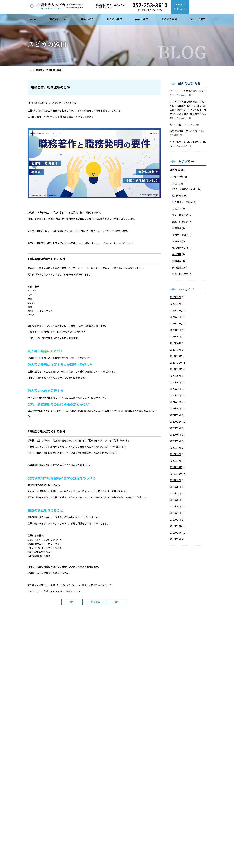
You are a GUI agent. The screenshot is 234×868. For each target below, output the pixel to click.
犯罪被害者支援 (180, 248)
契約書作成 (178, 267)
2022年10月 (176, 369)
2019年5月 (175, 506)
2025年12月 (176, 310)
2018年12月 (176, 526)
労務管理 (177, 254)
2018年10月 (176, 533)
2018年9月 (175, 539)
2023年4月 (175, 343)
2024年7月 (175, 317)
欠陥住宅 (177, 241)
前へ (72, 602)
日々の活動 (176, 177)
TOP (30, 70)
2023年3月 (175, 350)
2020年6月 (175, 435)
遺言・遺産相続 (180, 215)
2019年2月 (175, 513)
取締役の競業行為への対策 (183, 131)
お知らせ (175, 169)
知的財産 (177, 261)
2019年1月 (175, 520)
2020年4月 (175, 448)
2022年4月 (175, 389)
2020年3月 (175, 454)
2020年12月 (176, 422)
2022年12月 (176, 356)
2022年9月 (175, 376)
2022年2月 (175, 395)
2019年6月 (175, 500)
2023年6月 (175, 336)
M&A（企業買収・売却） (185, 189)
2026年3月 (175, 297)
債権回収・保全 (180, 274)
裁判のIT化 (175, 124)
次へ (117, 602)
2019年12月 (176, 467)
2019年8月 (175, 487)
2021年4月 (175, 408)
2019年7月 (175, 493)
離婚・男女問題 (180, 222)
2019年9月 (175, 480)
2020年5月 (175, 441)
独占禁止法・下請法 (182, 202)
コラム (174, 184)
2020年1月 (175, 461)
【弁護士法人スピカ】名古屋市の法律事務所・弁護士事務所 (56, 6)
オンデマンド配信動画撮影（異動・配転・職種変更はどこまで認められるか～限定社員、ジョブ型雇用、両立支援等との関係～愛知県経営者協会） (188, 110)
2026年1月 (175, 304)
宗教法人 (177, 209)
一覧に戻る (94, 602)
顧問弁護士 (178, 195)
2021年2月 (175, 415)
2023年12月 (176, 323)
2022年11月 (176, 363)
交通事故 (177, 228)
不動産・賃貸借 (180, 235)
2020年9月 (175, 428)
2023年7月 (175, 330)
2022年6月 (175, 382)
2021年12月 (176, 402)
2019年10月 (176, 474)
